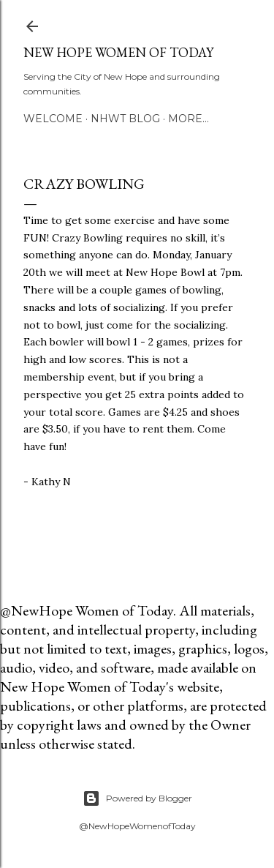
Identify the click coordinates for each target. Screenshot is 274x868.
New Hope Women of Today (118, 52)
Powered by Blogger (137, 798)
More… (189, 119)
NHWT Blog (125, 119)
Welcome (53, 119)
